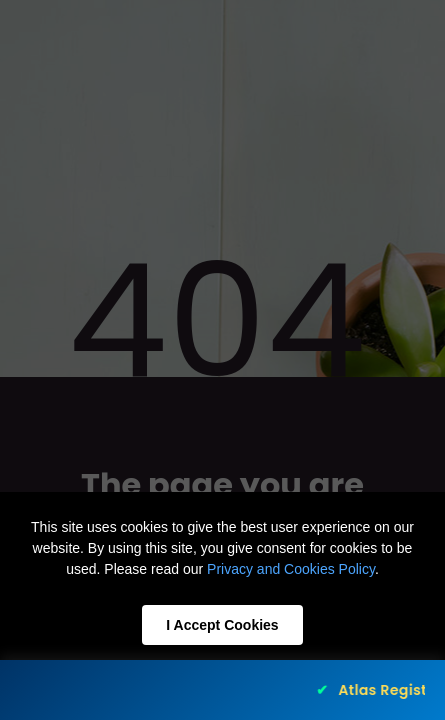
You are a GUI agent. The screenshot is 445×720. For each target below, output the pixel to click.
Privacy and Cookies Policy (291, 569)
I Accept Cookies (222, 625)
